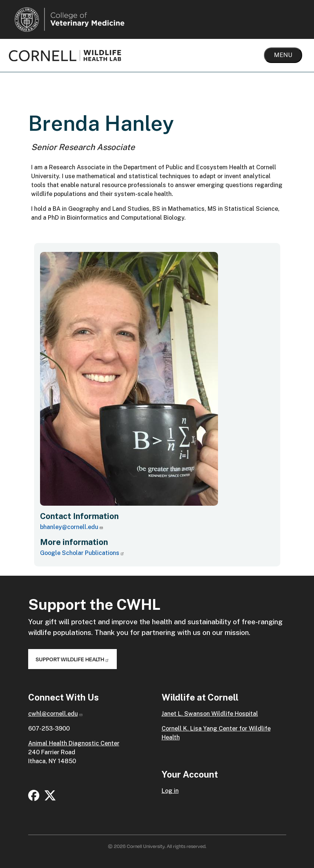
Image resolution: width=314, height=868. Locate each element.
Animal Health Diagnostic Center (74, 743)
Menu (283, 55)
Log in (170, 791)
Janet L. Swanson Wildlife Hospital (210, 714)
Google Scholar (82, 553)
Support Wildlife (72, 659)
